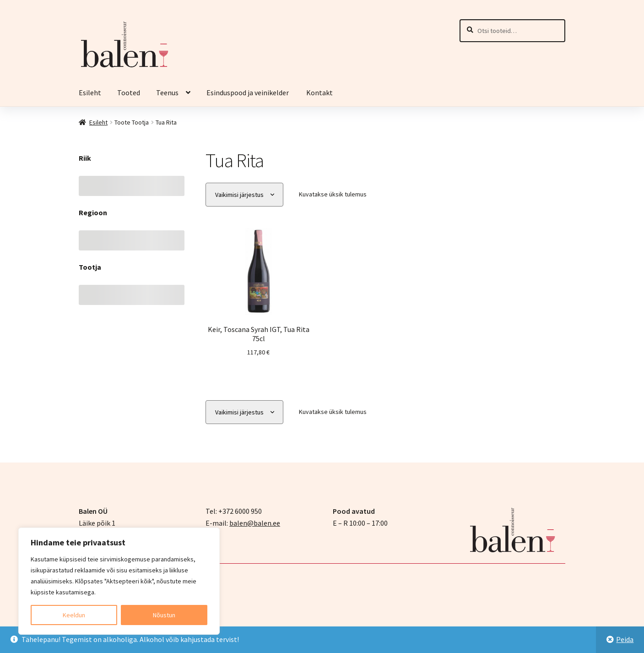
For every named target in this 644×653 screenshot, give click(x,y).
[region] (119, 581)
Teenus (167, 93)
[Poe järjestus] (244, 195)
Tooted (129, 93)
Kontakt (319, 93)
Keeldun (74, 615)
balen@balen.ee (255, 523)
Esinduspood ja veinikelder (248, 93)
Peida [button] (625, 639)
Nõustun (164, 615)
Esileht (90, 93)
